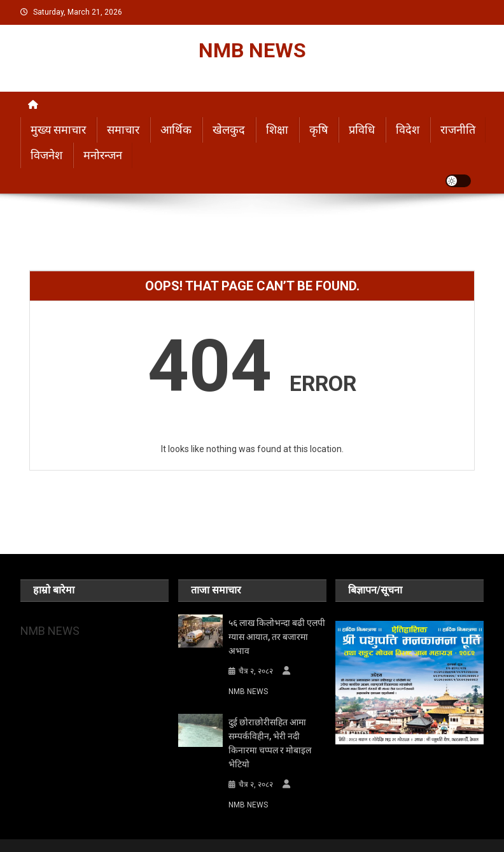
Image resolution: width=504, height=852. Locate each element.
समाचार (123, 130)
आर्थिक (176, 130)
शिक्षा (277, 130)
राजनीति (458, 130)
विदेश (408, 130)
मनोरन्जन (103, 155)
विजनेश (46, 155)
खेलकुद (229, 130)
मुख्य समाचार (58, 130)
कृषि (318, 130)
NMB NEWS (252, 50)
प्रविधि (362, 130)
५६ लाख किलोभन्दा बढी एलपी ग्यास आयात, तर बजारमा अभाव (277, 637)
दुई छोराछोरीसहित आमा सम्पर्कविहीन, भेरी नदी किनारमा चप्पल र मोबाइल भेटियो (270, 743)
